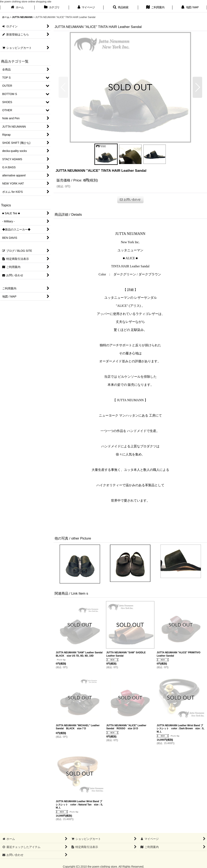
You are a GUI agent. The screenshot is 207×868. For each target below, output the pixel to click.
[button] (121, 8)
